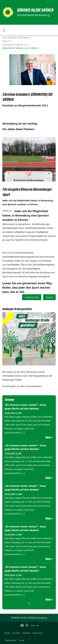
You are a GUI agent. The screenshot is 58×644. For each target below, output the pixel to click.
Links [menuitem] (33, 625)
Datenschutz (11, 640)
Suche (22, 640)
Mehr (48, 437)
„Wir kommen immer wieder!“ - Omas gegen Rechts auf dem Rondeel (25, 407)
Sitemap (26, 633)
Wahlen (7, 41)
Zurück (49, 297)
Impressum (38, 633)
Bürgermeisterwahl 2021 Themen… (21, 48)
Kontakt (16, 633)
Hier (4, 386)
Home (8, 633)
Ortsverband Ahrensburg (16, 38)
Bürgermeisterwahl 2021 (16, 45)
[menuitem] (8, 633)
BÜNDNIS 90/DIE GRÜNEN (35, 10)
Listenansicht (32, 297)
